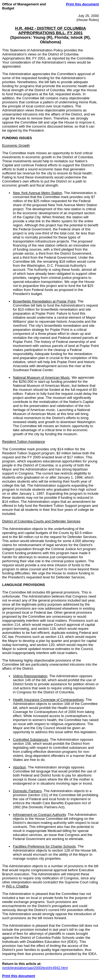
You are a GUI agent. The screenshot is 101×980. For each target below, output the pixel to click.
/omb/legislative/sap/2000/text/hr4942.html (35, 968)
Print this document (82, 4)
